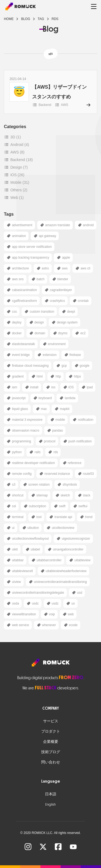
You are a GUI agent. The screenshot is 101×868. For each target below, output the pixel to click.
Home (9, 19)
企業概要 (51, 742)
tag (41, 19)
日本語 (51, 794)
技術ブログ (51, 752)
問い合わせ (51, 762)
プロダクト (51, 731)
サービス (51, 721)
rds (55, 19)
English (50, 804)
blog (25, 19)
